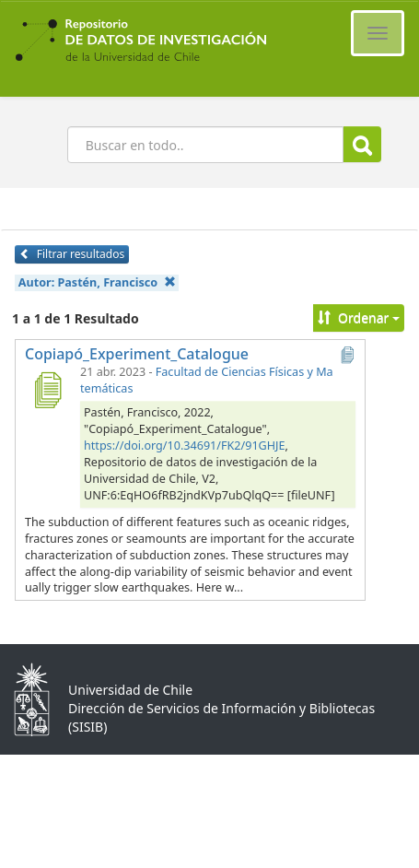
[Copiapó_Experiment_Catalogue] (47, 390)
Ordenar (359, 317)
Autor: (97, 282)
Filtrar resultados (72, 254)
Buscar (362, 145)
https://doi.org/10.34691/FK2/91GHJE (185, 446)
